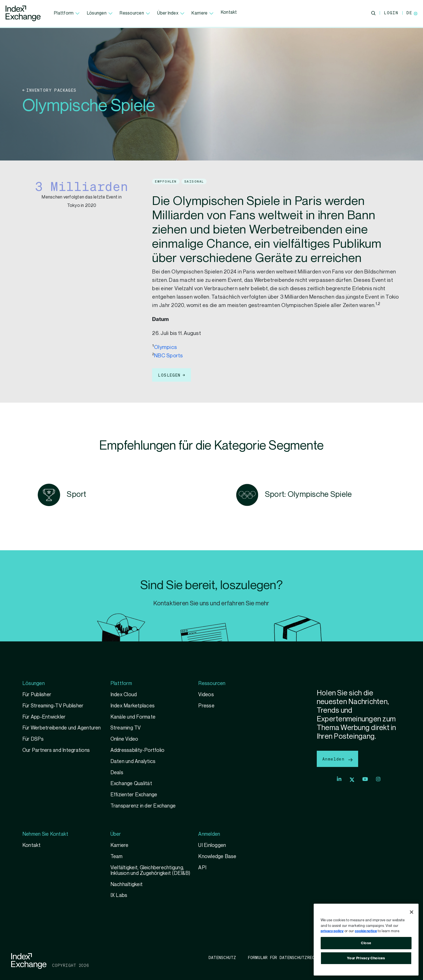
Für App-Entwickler (44, 717)
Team (117, 857)
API (202, 868)
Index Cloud (124, 695)
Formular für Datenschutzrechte (285, 957)
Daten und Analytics (133, 761)
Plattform (67, 13)
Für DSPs (33, 739)
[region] (366, 940)
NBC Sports (168, 356)
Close (366, 943)
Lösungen (100, 13)
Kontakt (229, 12)
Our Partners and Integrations (56, 750)
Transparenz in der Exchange (143, 806)
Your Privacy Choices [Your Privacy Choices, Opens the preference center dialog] (366, 958)
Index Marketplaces (133, 706)
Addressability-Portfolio (138, 750)
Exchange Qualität (131, 784)
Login (391, 13)
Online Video (124, 739)
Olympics (166, 347)
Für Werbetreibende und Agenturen (62, 728)
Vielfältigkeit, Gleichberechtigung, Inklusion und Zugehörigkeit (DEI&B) (150, 871)
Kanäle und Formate (133, 717)
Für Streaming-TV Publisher (53, 706)
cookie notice (366, 931)
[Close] (412, 912)
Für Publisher (37, 695)
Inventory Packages (51, 90)
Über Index (171, 13)
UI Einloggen (212, 845)
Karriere (203, 13)
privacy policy (332, 931)
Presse (206, 706)
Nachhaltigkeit (127, 885)
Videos (206, 695)
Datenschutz (222, 957)
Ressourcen (135, 13)
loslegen (169, 375)
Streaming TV (126, 728)
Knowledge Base (217, 857)
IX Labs (119, 895)
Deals (117, 773)
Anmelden (337, 759)
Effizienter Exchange (134, 795)
